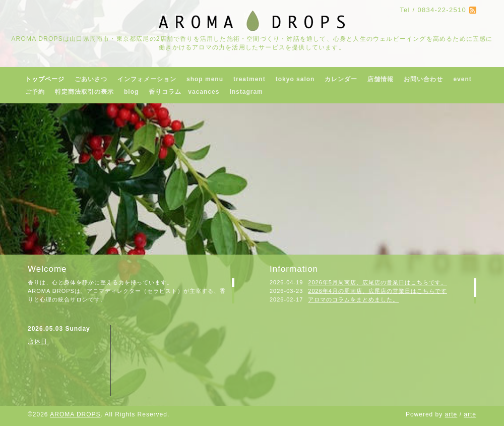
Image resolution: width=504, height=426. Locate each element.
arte (451, 414)
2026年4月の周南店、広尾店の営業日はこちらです (377, 291)
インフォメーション (147, 79)
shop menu (205, 79)
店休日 (38, 341)
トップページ (45, 79)
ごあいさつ (91, 79)
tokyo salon (295, 79)
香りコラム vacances (184, 92)
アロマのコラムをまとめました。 (353, 299)
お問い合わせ (423, 79)
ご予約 (35, 92)
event (462, 79)
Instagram (246, 92)
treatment (249, 79)
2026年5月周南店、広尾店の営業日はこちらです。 (377, 282)
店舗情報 (381, 79)
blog (131, 92)
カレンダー (341, 79)
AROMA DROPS (75, 414)
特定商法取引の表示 (84, 92)
